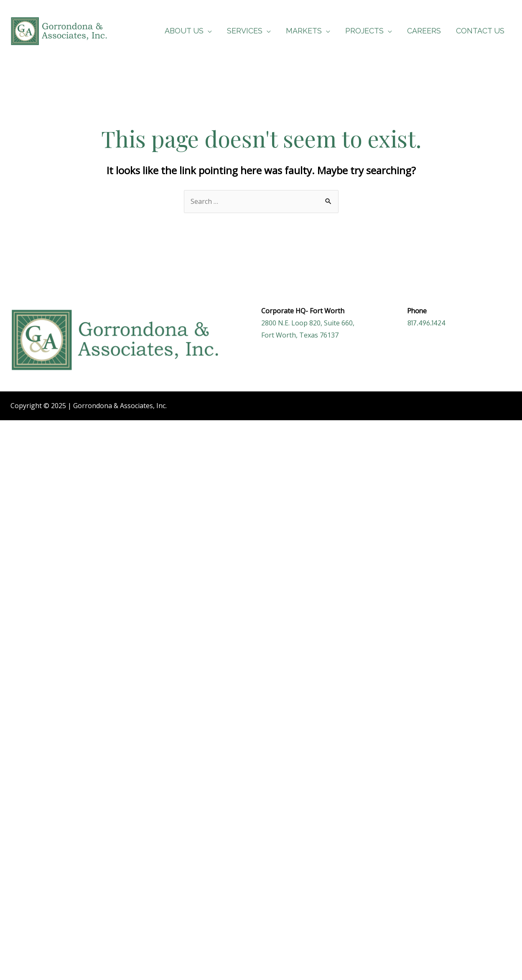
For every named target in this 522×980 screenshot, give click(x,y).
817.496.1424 (427, 323)
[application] (208, 31)
